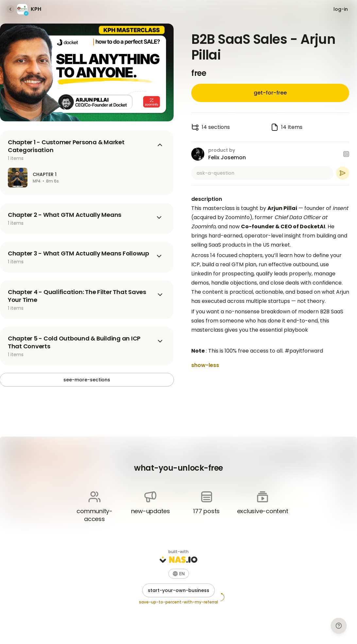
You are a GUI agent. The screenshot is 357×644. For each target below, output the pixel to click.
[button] (179, 574)
